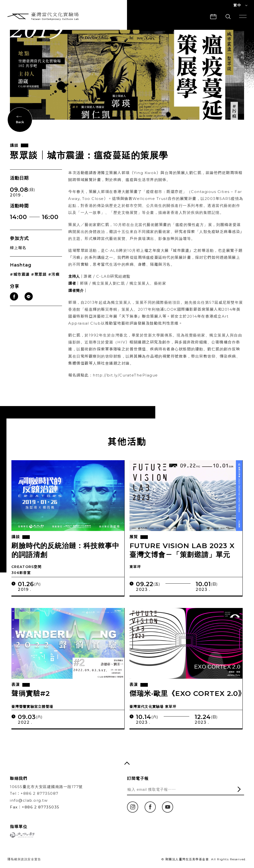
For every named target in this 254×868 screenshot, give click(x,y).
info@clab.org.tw (29, 800)
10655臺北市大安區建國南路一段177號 (46, 787)
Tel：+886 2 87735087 (34, 793)
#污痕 (54, 280)
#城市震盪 (20, 280)
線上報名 (18, 253)
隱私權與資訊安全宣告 (24, 859)
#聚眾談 (39, 280)
